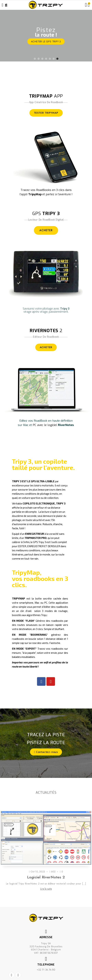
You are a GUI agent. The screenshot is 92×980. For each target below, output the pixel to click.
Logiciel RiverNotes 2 (46, 877)
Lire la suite (46, 889)
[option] (46, 36)
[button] (46, 752)
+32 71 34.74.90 (46, 970)
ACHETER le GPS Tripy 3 (46, 41)
